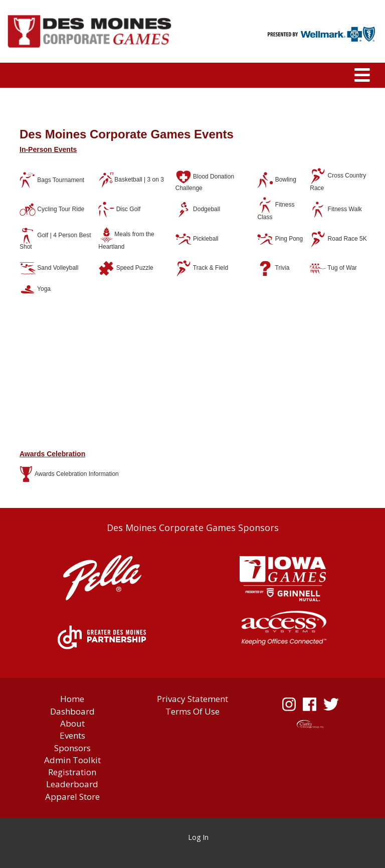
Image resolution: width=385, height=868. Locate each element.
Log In (198, 837)
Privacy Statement (192, 699)
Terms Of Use (192, 711)
